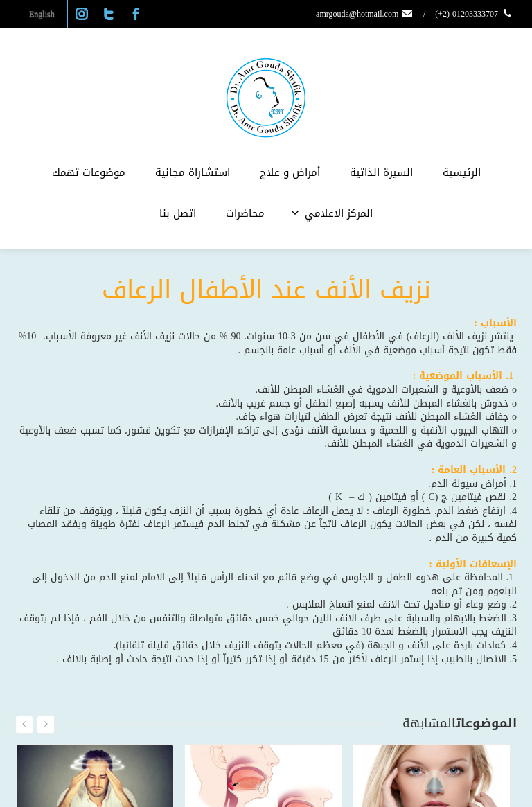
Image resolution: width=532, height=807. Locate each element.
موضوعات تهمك (89, 172)
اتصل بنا (178, 213)
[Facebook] (136, 14)
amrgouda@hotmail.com (365, 14)
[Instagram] (82, 14)
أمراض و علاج (290, 172)
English (42, 14)
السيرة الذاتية (381, 172)
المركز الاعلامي (332, 213)
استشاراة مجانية (193, 172)
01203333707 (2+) (474, 14)
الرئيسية (462, 172)
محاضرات (245, 213)
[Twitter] (109, 14)
